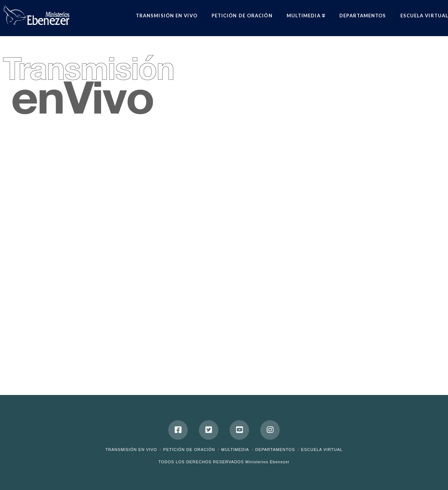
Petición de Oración (189, 450)
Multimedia (235, 450)
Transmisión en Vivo (131, 450)
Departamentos (275, 450)
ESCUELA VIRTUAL (322, 450)
